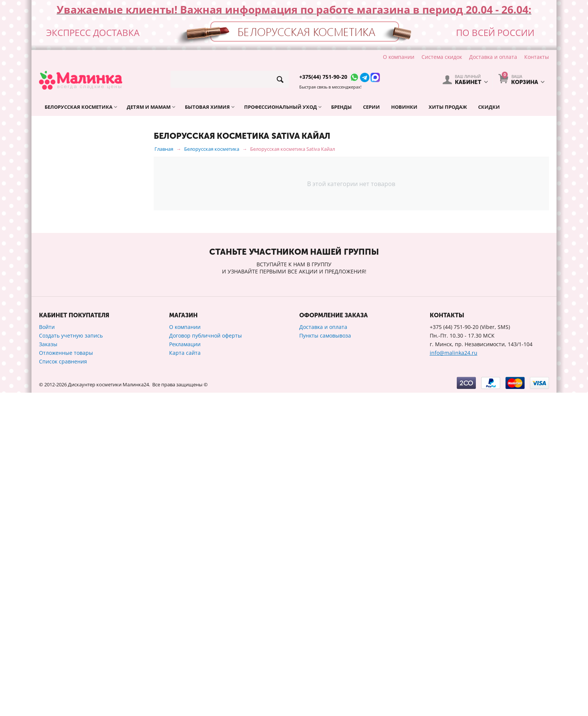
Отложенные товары (66, 676)
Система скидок (442, 57)
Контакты (537, 57)
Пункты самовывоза (325, 659)
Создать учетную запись (71, 659)
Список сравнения (63, 685)
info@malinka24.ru (454, 676)
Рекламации (185, 667)
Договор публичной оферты (205, 659)
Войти (47, 650)
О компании (399, 57)
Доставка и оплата (493, 57)
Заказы (48, 667)
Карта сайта (185, 676)
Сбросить (126, 523)
